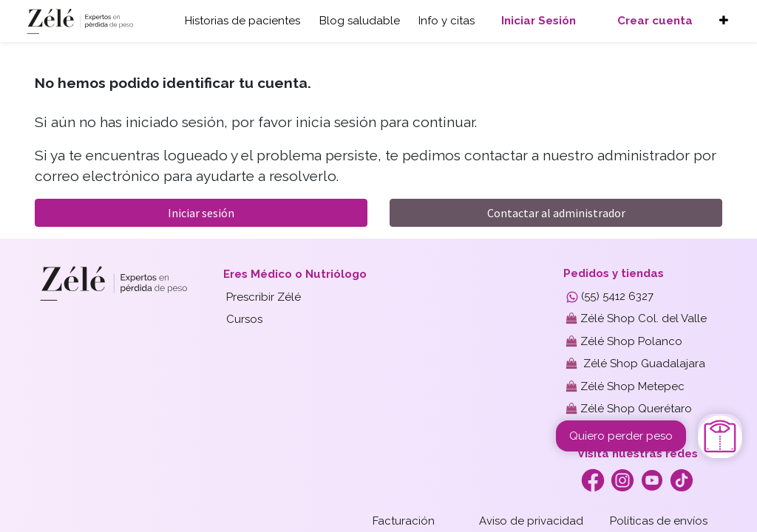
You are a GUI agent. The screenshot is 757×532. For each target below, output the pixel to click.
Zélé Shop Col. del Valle (637, 318)
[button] (724, 21)
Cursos (244, 319)
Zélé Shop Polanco (624, 341)
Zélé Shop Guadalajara (636, 364)
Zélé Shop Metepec (625, 386)
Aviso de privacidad (531, 521)
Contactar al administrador (556, 213)
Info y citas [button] (447, 21)
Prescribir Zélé (264, 297)
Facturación (404, 521)
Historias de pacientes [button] (242, 21)
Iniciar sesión (201, 213)
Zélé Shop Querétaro (629, 409)
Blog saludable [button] (360, 21)
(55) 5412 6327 (610, 296)
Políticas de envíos (659, 521)
